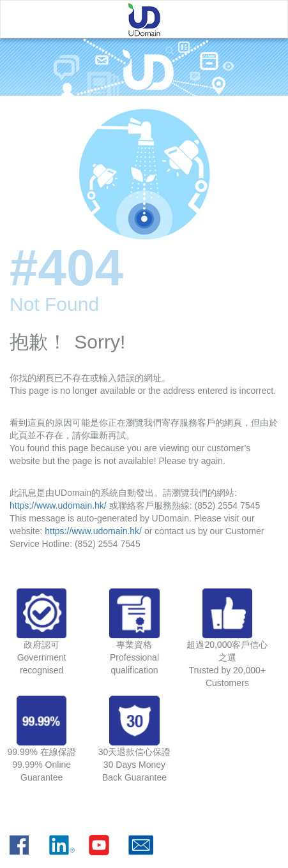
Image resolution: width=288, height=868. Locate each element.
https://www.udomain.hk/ (58, 505)
